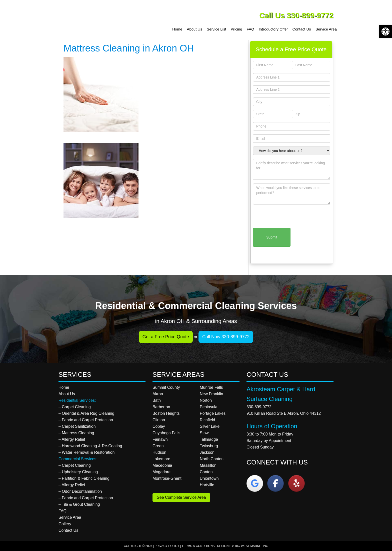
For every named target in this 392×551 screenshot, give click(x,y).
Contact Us (68, 530)
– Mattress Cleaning (76, 433)
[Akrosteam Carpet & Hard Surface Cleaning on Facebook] (275, 483)
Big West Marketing (252, 546)
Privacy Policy (167, 546)
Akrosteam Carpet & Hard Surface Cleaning (97, 20)
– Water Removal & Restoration (86, 452)
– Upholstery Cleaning (78, 472)
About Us (67, 394)
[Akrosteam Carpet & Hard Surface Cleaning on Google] (255, 483)
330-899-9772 (259, 407)
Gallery (65, 524)
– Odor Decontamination (80, 491)
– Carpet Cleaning (75, 407)
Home (64, 387)
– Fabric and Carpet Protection (86, 420)
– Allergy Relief (72, 439)
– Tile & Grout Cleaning (79, 504)
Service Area (70, 517)
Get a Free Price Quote (166, 337)
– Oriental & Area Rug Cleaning (86, 413)
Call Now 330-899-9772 (226, 337)
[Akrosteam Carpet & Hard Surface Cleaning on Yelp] (296, 483)
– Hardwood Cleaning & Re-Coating (90, 446)
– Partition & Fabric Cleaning (84, 478)
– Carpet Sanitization (77, 426)
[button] (385, 31)
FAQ (62, 511)
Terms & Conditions (198, 546)
